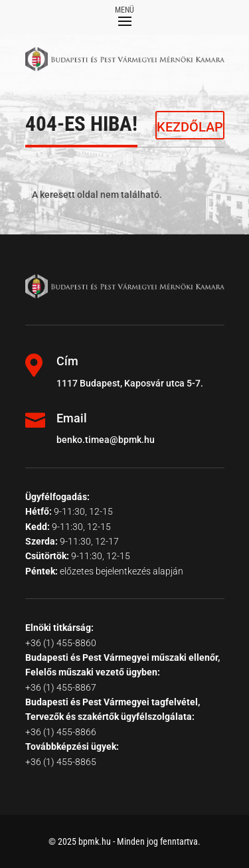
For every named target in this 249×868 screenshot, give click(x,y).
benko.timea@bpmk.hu (106, 440)
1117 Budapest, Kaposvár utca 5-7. (130, 383)
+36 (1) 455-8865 (61, 762)
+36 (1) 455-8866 (61, 732)
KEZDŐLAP (190, 127)
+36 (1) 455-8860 (61, 643)
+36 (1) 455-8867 (61, 687)
